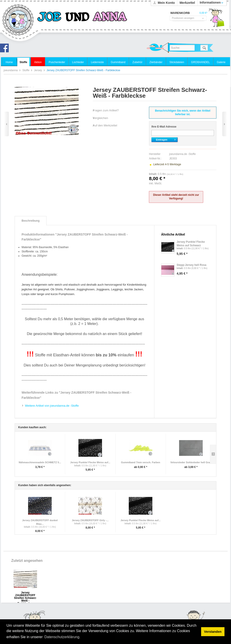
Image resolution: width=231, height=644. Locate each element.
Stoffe (26, 70)
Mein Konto (166, 3)
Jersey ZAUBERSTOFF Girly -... (90, 520)
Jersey (38, 70)
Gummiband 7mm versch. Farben (140, 462)
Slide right (213, 454)
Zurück (7, 124)
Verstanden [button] (213, 632)
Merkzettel (187, 3)
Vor (224, 124)
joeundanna (18, 20)
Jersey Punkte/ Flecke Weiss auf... (90, 462)
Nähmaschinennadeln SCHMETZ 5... (40, 462)
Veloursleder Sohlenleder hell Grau (191, 462)
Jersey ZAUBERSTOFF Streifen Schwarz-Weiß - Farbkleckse (25, 594)
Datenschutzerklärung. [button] (62, 637)
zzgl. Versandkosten (175, 183)
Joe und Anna (6, 49)
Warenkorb (216, 19)
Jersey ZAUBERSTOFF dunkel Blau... (40, 522)
